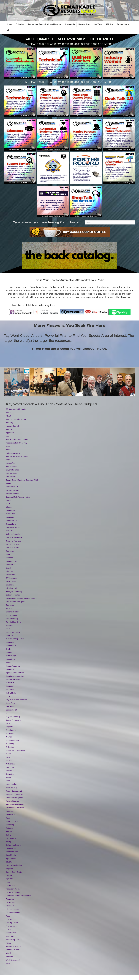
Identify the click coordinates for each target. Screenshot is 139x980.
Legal (8, 723)
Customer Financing (14, 541)
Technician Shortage (14, 889)
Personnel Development (15, 804)
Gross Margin (11, 656)
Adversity (10, 423)
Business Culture (13, 490)
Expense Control (12, 612)
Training (9, 919)
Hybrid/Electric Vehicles (15, 673)
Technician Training (13, 892)
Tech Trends (11, 902)
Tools (8, 916)
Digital (9, 568)
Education (10, 585)
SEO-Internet (11, 848)
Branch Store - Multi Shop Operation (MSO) (22, 480)
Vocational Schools (13, 950)
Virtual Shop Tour (13, 940)
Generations (11, 642)
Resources (122, 24)
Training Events (12, 923)
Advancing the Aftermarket (16, 419)
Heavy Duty (11, 659)
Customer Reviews (13, 544)
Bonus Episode (12, 473)
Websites (10, 956)
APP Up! (109, 24)
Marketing (10, 734)
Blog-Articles (84, 24)
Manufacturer (11, 730)
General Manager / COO (15, 639)
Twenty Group (11, 933)
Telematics (10, 906)
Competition (11, 514)
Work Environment (13, 960)
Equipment (10, 605)
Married (9, 737)
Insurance (10, 686)
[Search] (110, 222)
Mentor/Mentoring (13, 740)
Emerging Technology (14, 592)
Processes (10, 811)
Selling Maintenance (14, 845)
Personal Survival (13, 801)
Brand (8, 483)
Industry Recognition (14, 679)
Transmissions (12, 926)
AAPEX (9, 412)
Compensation (12, 510)
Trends (9, 929)
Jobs (8, 696)
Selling (9, 842)
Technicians (11, 886)
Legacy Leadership (13, 717)
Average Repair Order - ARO (17, 456)
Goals (8, 649)
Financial (10, 625)
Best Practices (12, 467)
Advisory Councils (13, 426)
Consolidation (11, 524)
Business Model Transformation (18, 497)
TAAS (8, 882)
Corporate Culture (13, 527)
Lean (8, 713)
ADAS (8, 416)
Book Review (11, 477)
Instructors (10, 683)
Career (9, 500)
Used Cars (10, 936)
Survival (9, 875)
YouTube (98, 24)
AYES (8, 460)
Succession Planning (14, 865)
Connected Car (12, 521)
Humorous (10, 669)
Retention (10, 828)
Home (9, 24)
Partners (9, 777)
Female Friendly (12, 619)
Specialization (11, 859)
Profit (8, 818)
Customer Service (13, 548)
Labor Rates (11, 703)
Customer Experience (14, 537)
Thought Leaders (13, 909)
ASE (8, 436)
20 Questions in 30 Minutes (16, 409)
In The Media (11, 693)
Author (9, 450)
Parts (8, 781)
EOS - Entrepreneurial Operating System (21, 598)
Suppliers (10, 869)
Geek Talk (10, 636)
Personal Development (15, 798)
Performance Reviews (14, 794)
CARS (9, 504)
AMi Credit (10, 429)
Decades (10, 558)
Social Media (11, 855)
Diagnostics (11, 565)
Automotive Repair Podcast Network (44, 24)
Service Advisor (12, 852)
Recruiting (10, 825)
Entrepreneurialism (13, 595)
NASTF (9, 757)
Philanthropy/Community (15, 808)
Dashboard (10, 551)
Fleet (8, 629)
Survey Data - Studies (14, 872)
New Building (11, 767)
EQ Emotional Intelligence (16, 602)
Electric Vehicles (12, 588)
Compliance (11, 517)
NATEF (9, 761)
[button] (8, 30)
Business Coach (12, 487)
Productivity (11, 815)
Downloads (70, 24)
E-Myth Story (11, 581)
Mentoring (10, 744)
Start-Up (9, 862)
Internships (10, 690)
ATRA (8, 446)
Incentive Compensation (15, 676)
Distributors (10, 575)
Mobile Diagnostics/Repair (16, 750)
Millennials (10, 747)
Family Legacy (12, 615)
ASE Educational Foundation (17, 440)
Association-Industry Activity (17, 443)
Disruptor (10, 571)
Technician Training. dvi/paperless (19, 896)
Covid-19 (10, 531)
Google (9, 652)
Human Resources (13, 666)
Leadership (10, 706)
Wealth (9, 953)
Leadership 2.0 (12, 710)
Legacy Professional (14, 720)
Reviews (9, 831)
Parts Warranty (12, 788)
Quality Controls (12, 821)
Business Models (13, 494)
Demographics (12, 561)
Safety (9, 835)
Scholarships (11, 838)
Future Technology (13, 632)
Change (9, 507)
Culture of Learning (13, 534)
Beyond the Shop (13, 470)
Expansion (10, 609)
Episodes (20, 24)
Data (8, 554)
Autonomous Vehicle (14, 453)
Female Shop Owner (14, 622)
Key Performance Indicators (17, 700)
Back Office (10, 463)
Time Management (13, 913)
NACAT (9, 754)
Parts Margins (11, 784)
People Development (14, 791)
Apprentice (10, 433)
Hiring (8, 662)
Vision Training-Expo (14, 946)
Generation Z (11, 646)
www (8, 963)
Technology (10, 899)
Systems (9, 879)
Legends (9, 727)
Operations (10, 774)
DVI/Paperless (12, 578)
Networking (10, 764)
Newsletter (10, 771)
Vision (8, 943)
